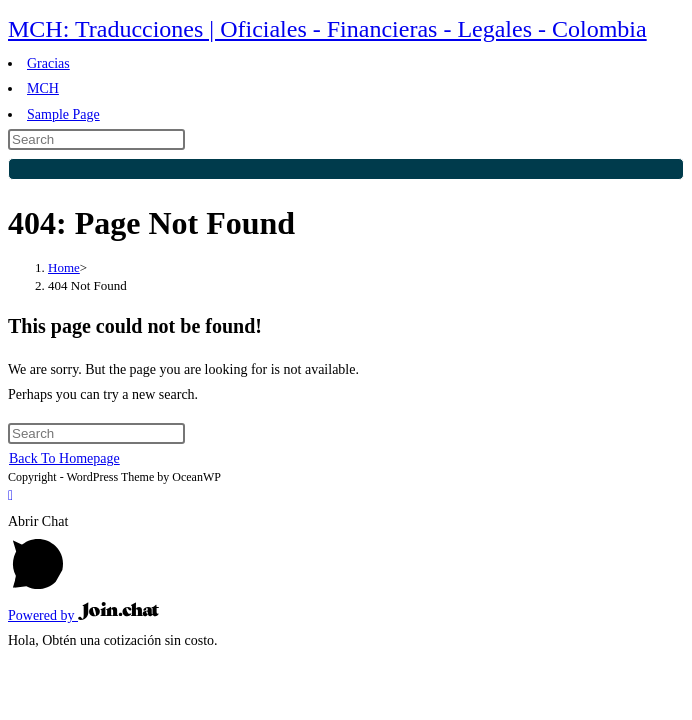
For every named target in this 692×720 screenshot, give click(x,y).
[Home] (64, 267)
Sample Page (63, 114)
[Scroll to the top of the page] (10, 495)
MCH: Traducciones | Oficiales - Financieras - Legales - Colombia (327, 29)
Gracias (48, 63)
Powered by (83, 615)
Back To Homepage (64, 458)
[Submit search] (346, 169)
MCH (43, 88)
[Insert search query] (96, 139)
